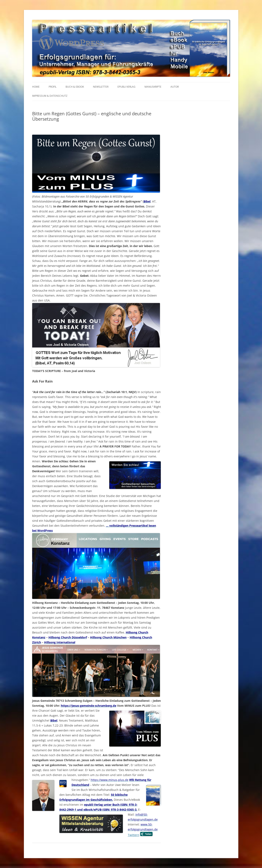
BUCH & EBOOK (75, 87)
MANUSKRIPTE (153, 87)
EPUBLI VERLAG (126, 87)
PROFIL (53, 87)
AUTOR (175, 87)
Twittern (134, 835)
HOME (36, 87)
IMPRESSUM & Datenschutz (50, 96)
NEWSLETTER (101, 87)
